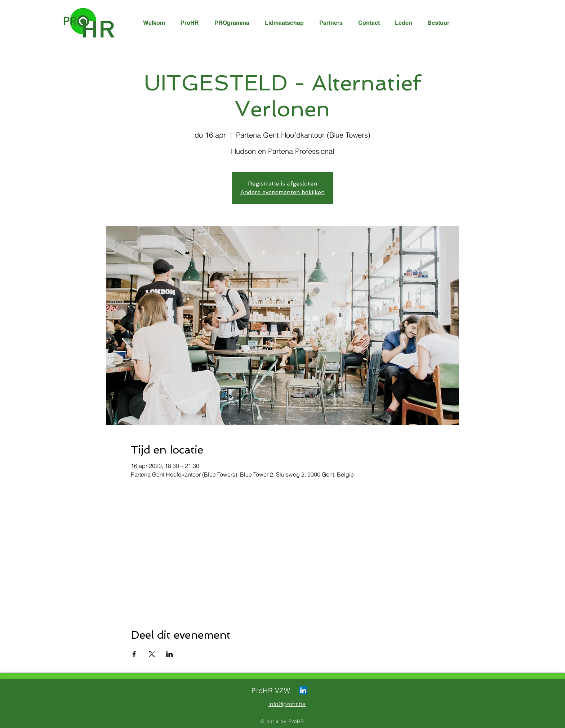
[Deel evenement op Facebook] (134, 654)
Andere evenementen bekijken (282, 192)
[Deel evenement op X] (152, 654)
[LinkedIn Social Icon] (303, 690)
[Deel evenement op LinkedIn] (170, 654)
